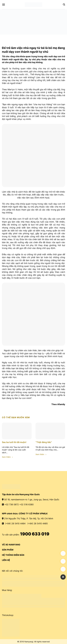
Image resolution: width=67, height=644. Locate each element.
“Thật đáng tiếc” (44, 442)
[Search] (64, 5)
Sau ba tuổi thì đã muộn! (14, 442)
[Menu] (4, 5)
